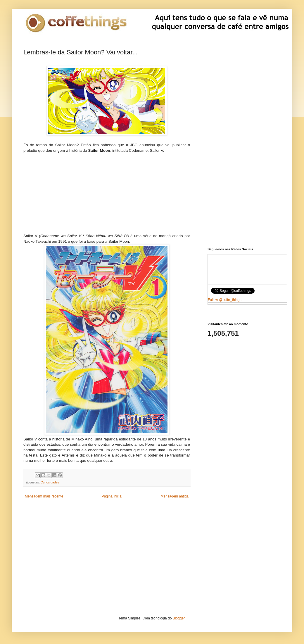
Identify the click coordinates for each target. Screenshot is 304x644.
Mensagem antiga (175, 496)
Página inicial (112, 496)
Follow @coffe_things (225, 300)
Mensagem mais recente (44, 496)
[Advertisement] (107, 195)
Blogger (179, 618)
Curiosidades (50, 482)
